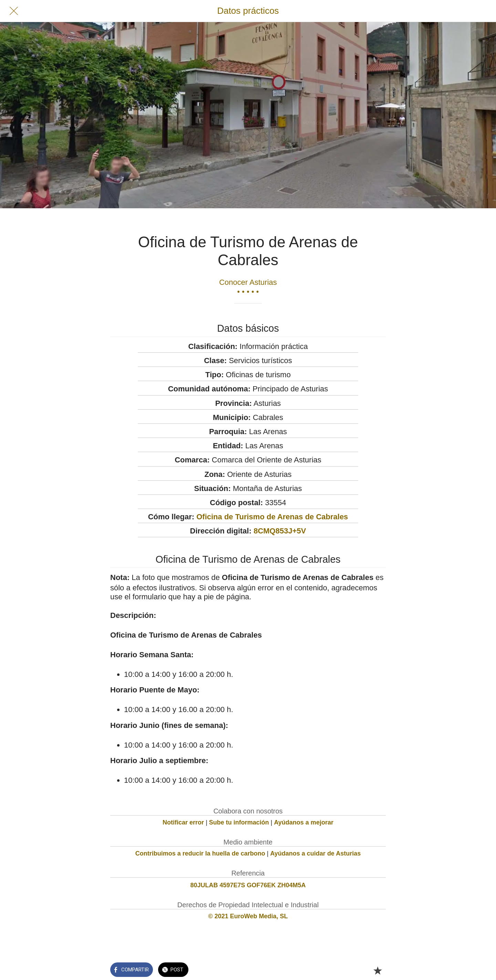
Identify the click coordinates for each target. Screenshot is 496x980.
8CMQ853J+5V (280, 531)
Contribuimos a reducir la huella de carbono (200, 853)
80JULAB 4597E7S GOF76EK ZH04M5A (248, 885)
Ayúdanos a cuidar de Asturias (316, 853)
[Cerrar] (14, 11)
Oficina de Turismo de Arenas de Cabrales (272, 517)
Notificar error (183, 822)
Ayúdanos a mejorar (304, 822)
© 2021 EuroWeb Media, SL (248, 916)
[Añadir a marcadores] (378, 970)
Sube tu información (239, 822)
